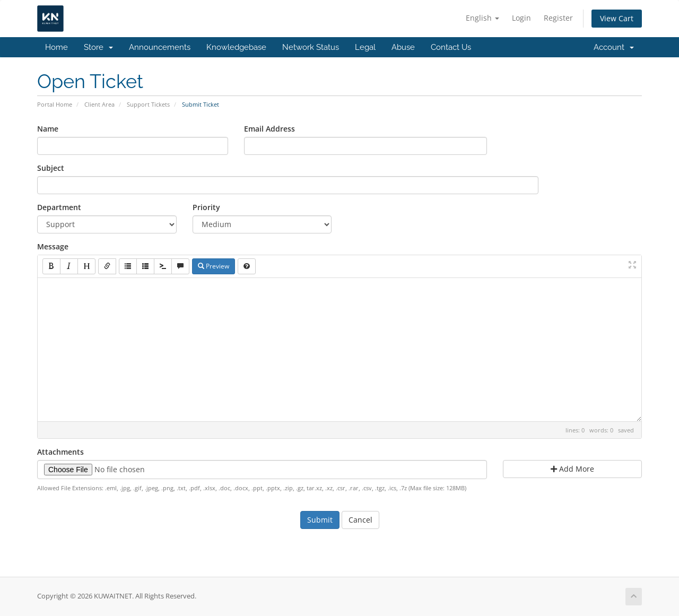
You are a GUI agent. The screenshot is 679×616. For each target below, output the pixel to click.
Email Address (269, 129)
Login (521, 18)
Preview (214, 266)
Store (98, 47)
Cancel (360, 520)
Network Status (311, 47)
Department (59, 207)
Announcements (160, 47)
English (482, 18)
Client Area (99, 104)
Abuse (403, 47)
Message (53, 246)
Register (558, 18)
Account (614, 47)
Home (56, 47)
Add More (572, 469)
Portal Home (55, 104)
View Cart (617, 18)
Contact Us (451, 47)
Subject (51, 168)
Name (48, 129)
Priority (206, 207)
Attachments (60, 452)
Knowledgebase (236, 47)
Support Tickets (148, 104)
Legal (365, 47)
